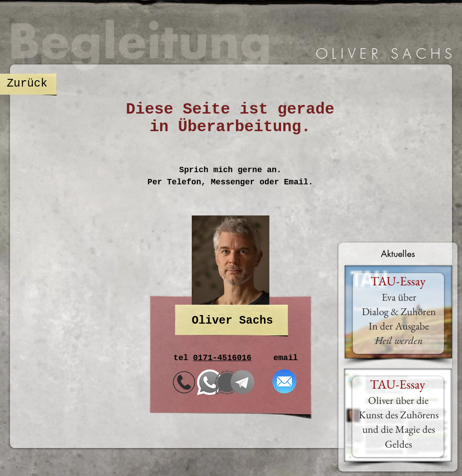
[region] (382, 54)
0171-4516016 (222, 358)
